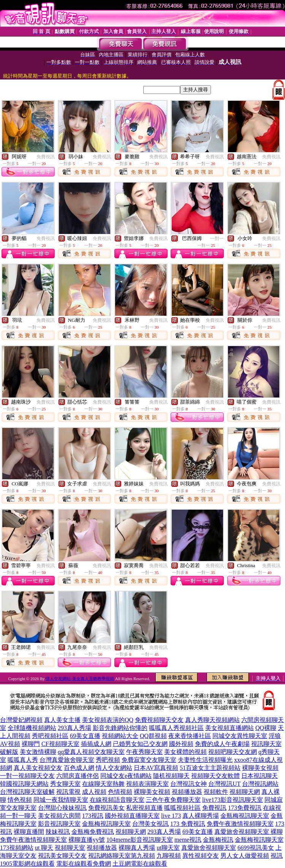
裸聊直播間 (29, 832)
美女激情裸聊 (38, 752)
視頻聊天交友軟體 (215, 776)
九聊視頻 (169, 856)
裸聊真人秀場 (137, 848)
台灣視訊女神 (188, 784)
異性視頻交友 (201, 856)
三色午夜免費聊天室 (173, 800)
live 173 (171, 816)
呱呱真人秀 (23, 760)
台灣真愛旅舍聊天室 (67, 760)
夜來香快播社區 (190, 736)
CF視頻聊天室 (60, 744)
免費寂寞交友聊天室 (149, 760)
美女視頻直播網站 (230, 728)
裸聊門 (31, 744)
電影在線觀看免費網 (84, 864)
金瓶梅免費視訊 (93, 832)
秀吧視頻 (108, 760)
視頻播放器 (187, 792)
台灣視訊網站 (260, 784)
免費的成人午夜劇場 (222, 744)
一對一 (217, 238)
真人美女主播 (62, 720)
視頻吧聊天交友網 (233, 752)
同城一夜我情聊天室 (61, 800)
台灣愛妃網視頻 (21, 720)
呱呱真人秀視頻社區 (176, 728)
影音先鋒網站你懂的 (120, 728)
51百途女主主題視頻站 (210, 768)
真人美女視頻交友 (38, 768)
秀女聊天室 (65, 784)
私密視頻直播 (144, 808)
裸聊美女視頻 (260, 768)
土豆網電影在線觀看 (140, 864)
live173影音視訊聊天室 (233, 800)
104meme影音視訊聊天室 (140, 840)
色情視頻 (120, 792)
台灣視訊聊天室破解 (27, 792)
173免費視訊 (245, 808)
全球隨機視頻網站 (32, 728)
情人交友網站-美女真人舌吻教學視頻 (80, 679)
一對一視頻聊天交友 (27, 776)
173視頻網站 (17, 848)
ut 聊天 (44, 848)
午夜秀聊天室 (144, 752)
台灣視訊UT (224, 784)
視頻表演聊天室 (147, 784)
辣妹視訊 (58, 832)
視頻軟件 (216, 792)
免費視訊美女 (106, 808)
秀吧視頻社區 (50, 736)
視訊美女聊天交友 (62, 856)
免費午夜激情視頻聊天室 (240, 824)
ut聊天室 (168, 848)
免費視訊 (46, 157)
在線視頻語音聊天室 (117, 800)
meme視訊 (188, 840)
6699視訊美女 (256, 848)
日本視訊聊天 (260, 776)
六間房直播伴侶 (78, 776)
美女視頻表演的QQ (108, 720)
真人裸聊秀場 (201, 816)
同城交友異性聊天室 (240, 736)
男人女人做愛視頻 (245, 856)
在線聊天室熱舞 (103, 784)
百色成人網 (79, 768)
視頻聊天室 (70, 848)
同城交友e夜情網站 (126, 776)
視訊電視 (68, 792)
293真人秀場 (74, 728)
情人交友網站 (114, 768)
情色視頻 (20, 800)
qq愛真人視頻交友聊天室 (91, 752)
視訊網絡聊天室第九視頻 (122, 856)
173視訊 (93, 816)
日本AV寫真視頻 (156, 768)
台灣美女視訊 (150, 824)
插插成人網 (96, 744)
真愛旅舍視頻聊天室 (209, 848)
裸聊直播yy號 (87, 840)
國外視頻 (181, 744)
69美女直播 (85, 736)
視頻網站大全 (120, 736)
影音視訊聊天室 (59, 824)
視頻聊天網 (245, 792)
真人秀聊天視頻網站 (212, 720)
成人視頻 (94, 792)
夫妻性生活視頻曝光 (205, 760)
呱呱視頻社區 (182, 808)
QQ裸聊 (266, 728)
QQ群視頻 (153, 736)
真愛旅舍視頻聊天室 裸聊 (249, 832)
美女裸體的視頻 (185, 752)
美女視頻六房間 (59, 816)
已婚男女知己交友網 (140, 744)
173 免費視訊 (188, 824)
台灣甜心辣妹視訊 (62, 808)
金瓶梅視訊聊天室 (245, 816)
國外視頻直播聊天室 (132, 816)
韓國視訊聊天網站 (24, 784)
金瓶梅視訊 (218, 840)
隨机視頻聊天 (171, 776)
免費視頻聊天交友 (159, 720)
